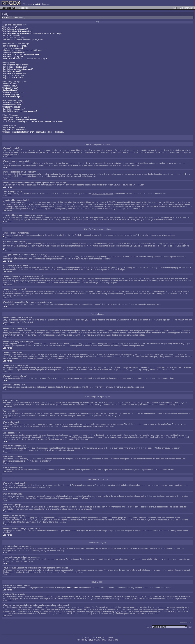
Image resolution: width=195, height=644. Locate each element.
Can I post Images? (10, 90)
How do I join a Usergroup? (13, 109)
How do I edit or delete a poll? (15, 73)
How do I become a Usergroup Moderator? (20, 111)
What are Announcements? (13, 92)
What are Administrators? (13, 103)
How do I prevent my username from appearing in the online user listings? (32, 33)
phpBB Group (72, 588)
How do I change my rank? (13, 57)
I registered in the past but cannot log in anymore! (23, 40)
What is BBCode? (10, 84)
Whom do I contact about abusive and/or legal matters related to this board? (33, 132)
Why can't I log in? (10, 27)
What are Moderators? (12, 105)
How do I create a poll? (12, 71)
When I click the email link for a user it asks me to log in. (25, 59)
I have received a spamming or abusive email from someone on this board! (33, 122)
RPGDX (6, 17)
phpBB (90, 640)
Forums (15, 17)
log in (17, 8)
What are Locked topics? (12, 97)
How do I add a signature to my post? (18, 69)
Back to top (7, 157)
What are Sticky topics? (12, 94)
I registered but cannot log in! (14, 38)
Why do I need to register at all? (15, 29)
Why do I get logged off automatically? (18, 31)
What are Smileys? (10, 88)
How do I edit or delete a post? (15, 67)
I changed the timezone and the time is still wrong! (23, 50)
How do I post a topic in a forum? (16, 65)
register (24, 8)
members (189, 8)
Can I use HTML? (10, 86)
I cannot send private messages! (16, 117)
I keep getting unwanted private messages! (20, 119)
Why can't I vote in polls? (12, 78)
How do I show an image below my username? (21, 54)
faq (174, 8)
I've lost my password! (11, 36)
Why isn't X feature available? (14, 130)
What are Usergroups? (12, 107)
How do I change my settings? (15, 46)
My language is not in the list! (14, 52)
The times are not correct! (13, 48)
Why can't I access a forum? (14, 76)
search (180, 8)
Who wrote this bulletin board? (15, 128)
